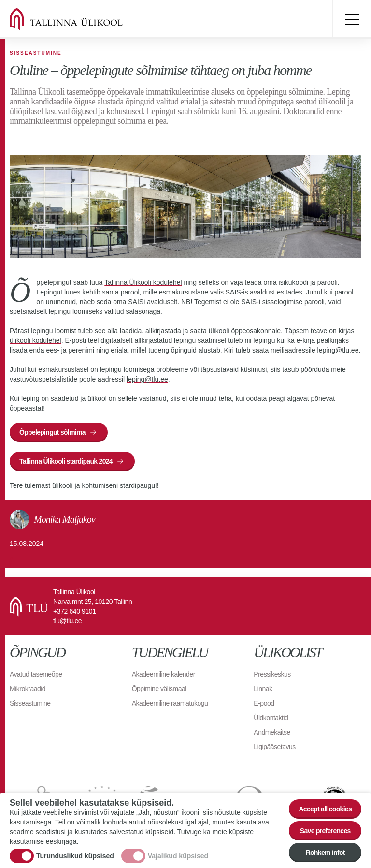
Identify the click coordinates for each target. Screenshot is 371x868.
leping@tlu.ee (338, 350)
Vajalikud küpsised (178, 856)
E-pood (264, 703)
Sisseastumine (30, 703)
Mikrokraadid (28, 689)
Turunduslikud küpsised (75, 856)
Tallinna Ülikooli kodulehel (143, 282)
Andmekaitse (272, 732)
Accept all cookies (325, 809)
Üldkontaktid (271, 718)
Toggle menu (352, 19)
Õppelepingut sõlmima (52, 432)
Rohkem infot (325, 853)
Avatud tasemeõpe (36, 674)
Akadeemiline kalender (164, 674)
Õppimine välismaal (159, 689)
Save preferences (325, 831)
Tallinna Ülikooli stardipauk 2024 (66, 461)
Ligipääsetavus (274, 747)
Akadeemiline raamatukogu (170, 703)
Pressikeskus (272, 674)
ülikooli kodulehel (36, 340)
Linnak (263, 689)
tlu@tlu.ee (67, 621)
